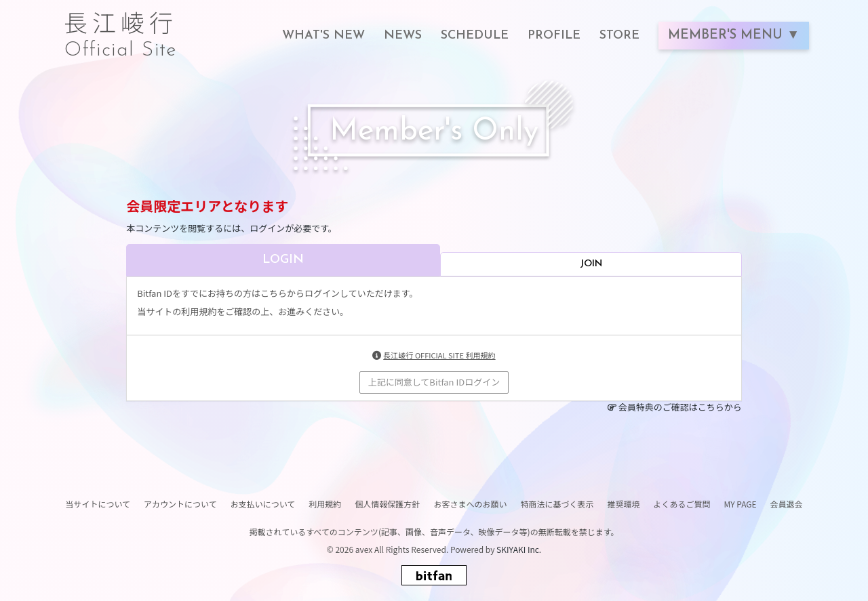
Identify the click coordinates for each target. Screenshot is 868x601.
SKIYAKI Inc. (519, 549)
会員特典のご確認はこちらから (680, 407)
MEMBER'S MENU (727, 36)
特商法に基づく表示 (557, 504)
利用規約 (325, 504)
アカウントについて (180, 504)
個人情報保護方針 (387, 504)
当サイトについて (98, 504)
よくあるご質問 (682, 504)
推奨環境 (623, 504)
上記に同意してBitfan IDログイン (434, 382)
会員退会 (787, 504)
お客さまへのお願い (470, 504)
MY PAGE (740, 504)
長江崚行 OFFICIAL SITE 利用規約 (439, 355)
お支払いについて (263, 504)
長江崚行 (121, 28)
